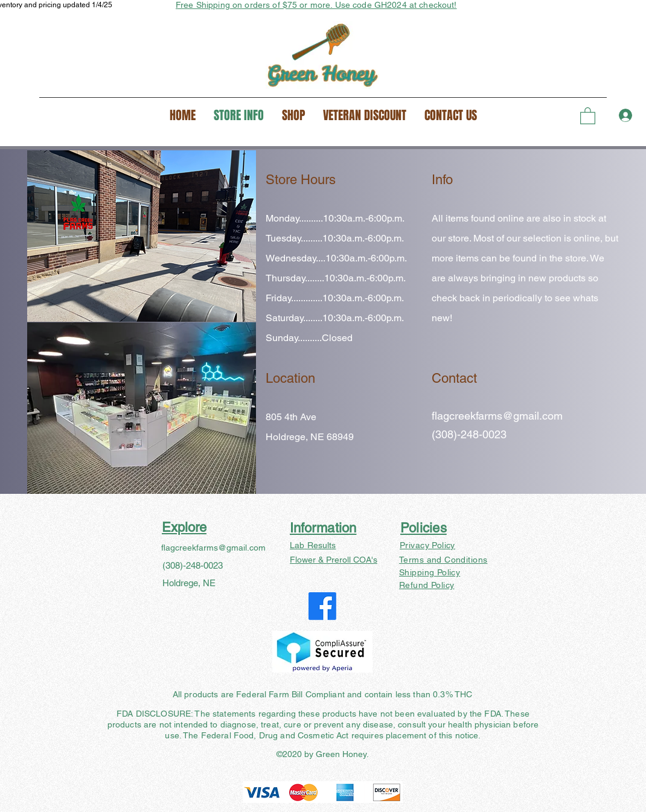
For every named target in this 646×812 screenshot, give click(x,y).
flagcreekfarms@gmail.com (497, 416)
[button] (588, 115)
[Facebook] (322, 606)
